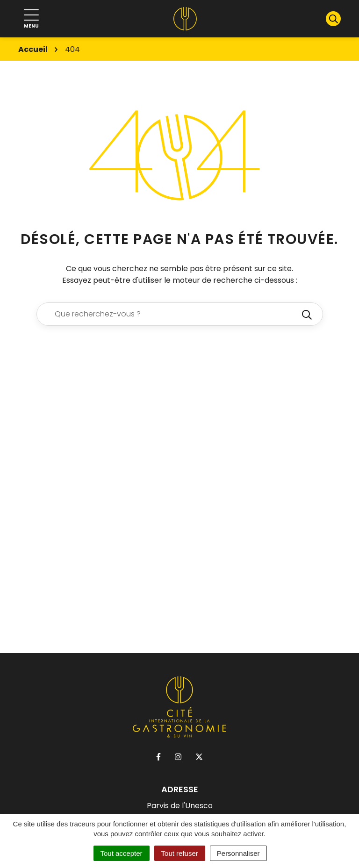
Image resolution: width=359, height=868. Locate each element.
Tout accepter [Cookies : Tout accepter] (122, 853)
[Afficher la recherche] (333, 19)
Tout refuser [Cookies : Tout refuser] (180, 853)
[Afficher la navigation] (31, 19)
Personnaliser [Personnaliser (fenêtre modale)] (238, 853)
